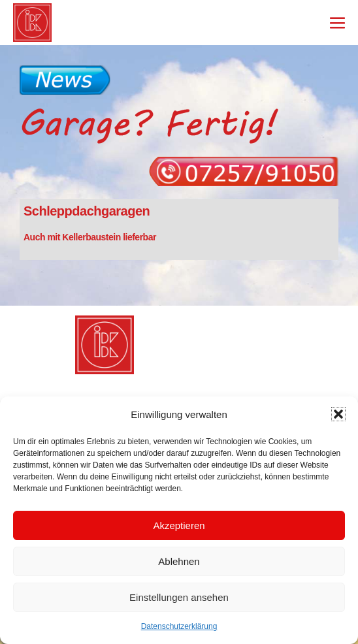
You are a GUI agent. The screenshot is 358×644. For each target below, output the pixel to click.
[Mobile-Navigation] (337, 23)
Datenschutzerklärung (179, 626)
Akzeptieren (179, 525)
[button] (338, 414)
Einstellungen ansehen (179, 597)
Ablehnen (179, 561)
